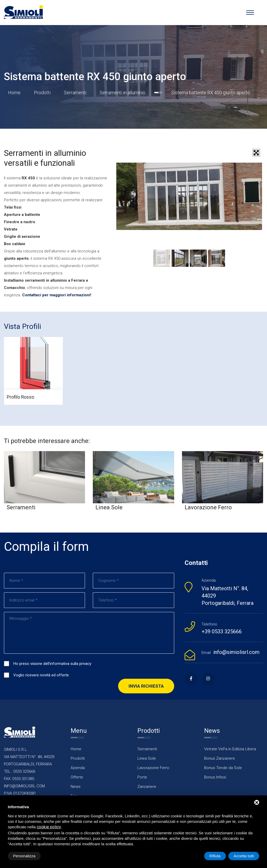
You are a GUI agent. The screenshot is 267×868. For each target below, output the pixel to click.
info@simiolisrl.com (236, 652)
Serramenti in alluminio (122, 93)
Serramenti (75, 93)
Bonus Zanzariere (220, 758)
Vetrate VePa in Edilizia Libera (230, 749)
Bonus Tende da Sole (223, 768)
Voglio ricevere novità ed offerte (41, 675)
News (76, 787)
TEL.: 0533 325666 (20, 771)
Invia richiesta (146, 686)
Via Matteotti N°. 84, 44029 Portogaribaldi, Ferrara (227, 596)
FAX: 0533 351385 (19, 779)
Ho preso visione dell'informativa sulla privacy (52, 664)
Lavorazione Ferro (153, 768)
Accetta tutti (244, 856)
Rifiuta (215, 856)
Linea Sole (147, 758)
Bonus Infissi (215, 777)
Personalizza (24, 856)
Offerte (77, 777)
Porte (142, 777)
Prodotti (42, 93)
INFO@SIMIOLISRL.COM (24, 786)
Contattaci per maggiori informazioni (56, 295)
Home (14, 93)
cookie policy (49, 827)
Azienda (78, 768)
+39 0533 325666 (222, 631)
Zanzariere (147, 787)
